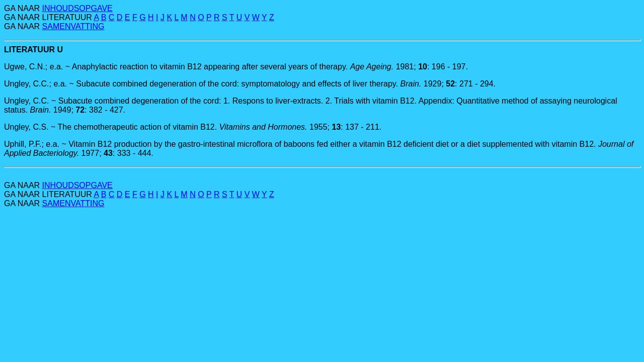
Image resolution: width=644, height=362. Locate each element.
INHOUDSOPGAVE (77, 8)
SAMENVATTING (73, 26)
